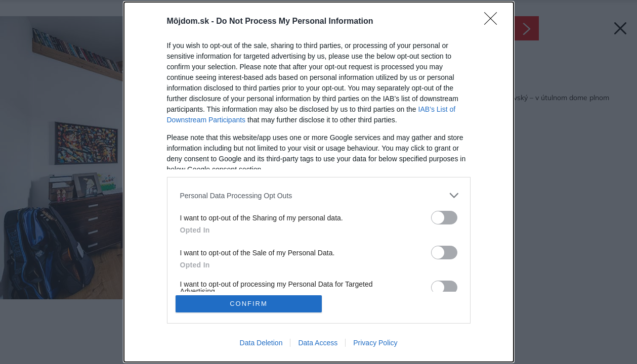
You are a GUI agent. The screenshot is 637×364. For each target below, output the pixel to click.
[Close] (494, 22)
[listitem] (319, 195)
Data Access (318, 343)
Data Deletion (261, 343)
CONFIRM (249, 304)
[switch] (444, 218)
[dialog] (319, 182)
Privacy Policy (375, 343)
